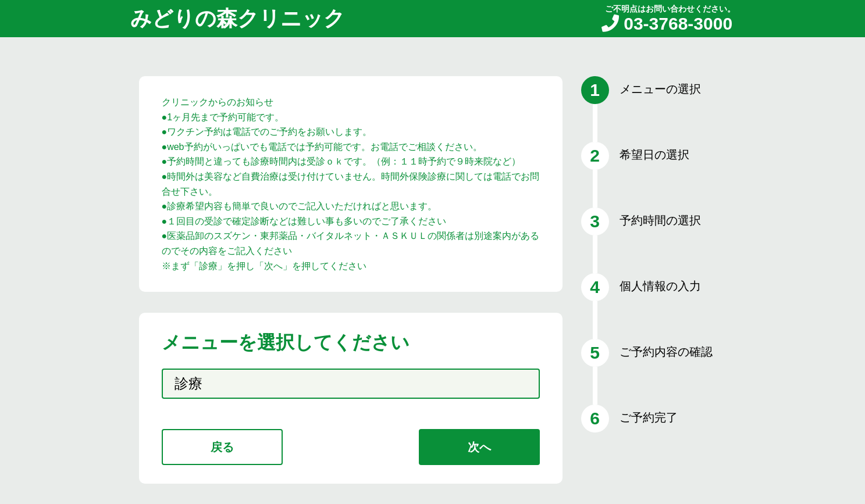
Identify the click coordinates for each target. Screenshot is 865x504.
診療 (188, 383)
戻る (222, 447)
